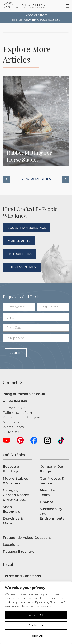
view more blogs (36, 179)
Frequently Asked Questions (27, 537)
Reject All (36, 636)
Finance (47, 502)
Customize (36, 625)
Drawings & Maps (13, 521)
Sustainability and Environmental (53, 514)
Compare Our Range (52, 469)
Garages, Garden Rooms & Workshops (16, 495)
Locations (11, 545)
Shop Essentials (11, 509)
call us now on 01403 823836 (36, 20)
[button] (6, 179)
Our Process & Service (52, 481)
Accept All (36, 615)
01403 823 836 (15, 401)
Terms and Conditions (22, 576)
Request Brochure (19, 551)
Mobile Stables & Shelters (15, 481)
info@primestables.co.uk (24, 394)
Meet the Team (48, 492)
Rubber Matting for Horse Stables (36, 121)
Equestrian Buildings (12, 469)
